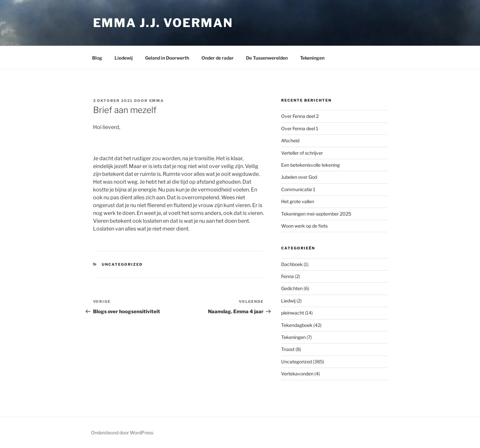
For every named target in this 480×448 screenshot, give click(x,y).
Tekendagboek (297, 325)
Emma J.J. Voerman (163, 23)
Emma (157, 101)
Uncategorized (122, 264)
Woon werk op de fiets (304, 226)
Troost (288, 349)
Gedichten (292, 288)
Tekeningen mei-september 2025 (316, 214)
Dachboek (292, 264)
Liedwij (288, 301)
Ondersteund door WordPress (122, 433)
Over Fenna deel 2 (300, 116)
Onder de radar (218, 58)
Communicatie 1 (298, 189)
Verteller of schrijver (302, 153)
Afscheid (290, 140)
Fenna (288, 276)
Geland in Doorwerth (167, 58)
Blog (97, 58)
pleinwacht (293, 313)
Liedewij (124, 58)
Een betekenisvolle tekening (310, 165)
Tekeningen (312, 58)
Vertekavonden (297, 374)
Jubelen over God (299, 177)
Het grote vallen (298, 201)
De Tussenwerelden (267, 58)
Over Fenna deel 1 (300, 128)
